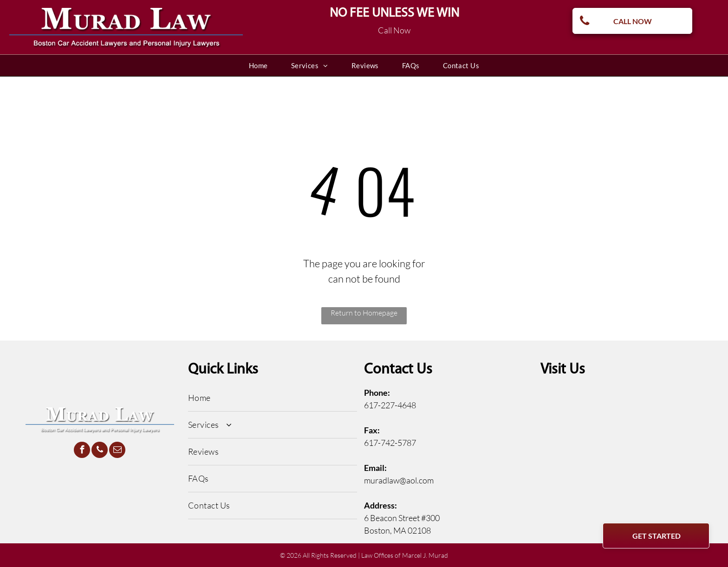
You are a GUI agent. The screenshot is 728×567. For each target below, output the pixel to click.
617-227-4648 (390, 405)
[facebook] (82, 451)
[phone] (100, 451)
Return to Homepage (364, 313)
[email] (117, 451)
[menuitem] (258, 66)
